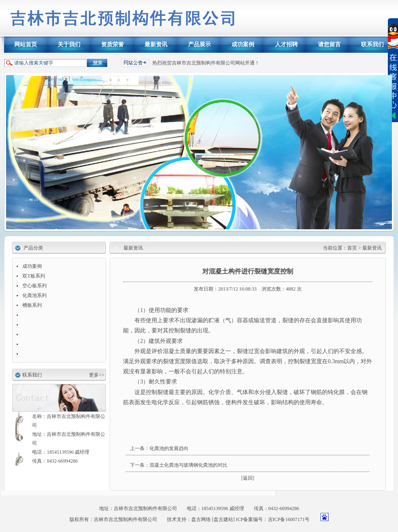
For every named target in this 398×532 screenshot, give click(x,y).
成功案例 (243, 44)
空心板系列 (35, 286)
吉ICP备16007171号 (289, 519)
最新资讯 (156, 44)
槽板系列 (32, 305)
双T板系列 (34, 276)
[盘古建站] (223, 519)
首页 (353, 248)
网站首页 (26, 44)
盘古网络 (201, 519)
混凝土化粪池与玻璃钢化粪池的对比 (188, 465)
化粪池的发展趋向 (169, 448)
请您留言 (329, 44)
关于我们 (69, 44)
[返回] (248, 478)
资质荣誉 (112, 44)
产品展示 (199, 44)
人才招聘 (286, 44)
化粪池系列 (35, 295)
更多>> (97, 375)
